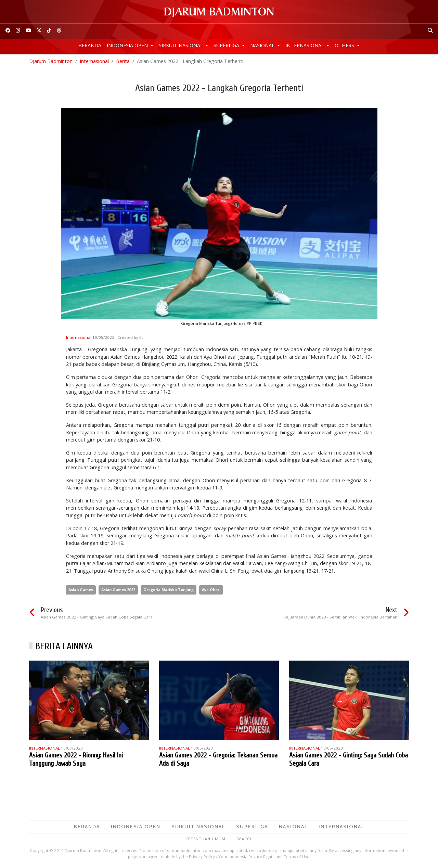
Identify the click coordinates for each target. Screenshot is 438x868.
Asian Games (81, 590)
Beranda (90, 45)
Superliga (227, 45)
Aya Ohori (211, 590)
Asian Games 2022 (118, 590)
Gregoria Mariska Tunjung (169, 590)
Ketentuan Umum (205, 839)
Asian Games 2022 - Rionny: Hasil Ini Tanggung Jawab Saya (76, 760)
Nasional (263, 45)
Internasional (305, 45)
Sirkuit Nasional (182, 45)
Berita (123, 61)
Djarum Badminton (51, 61)
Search (245, 839)
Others (345, 45)
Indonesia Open (128, 45)
